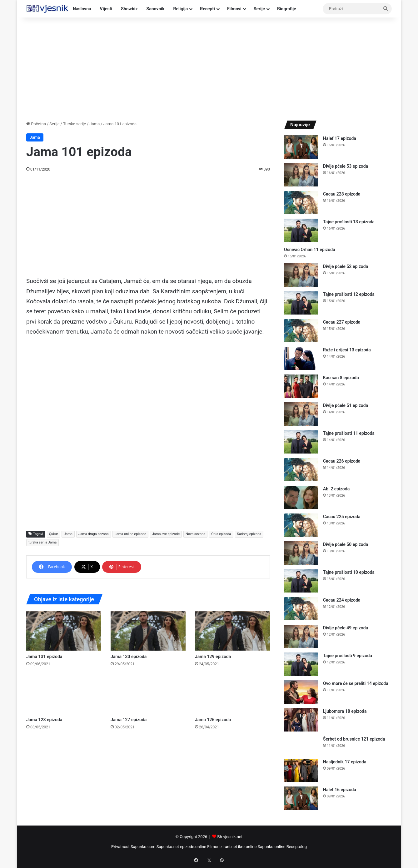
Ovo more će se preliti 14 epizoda (356, 683)
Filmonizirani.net (222, 847)
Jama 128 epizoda (44, 720)
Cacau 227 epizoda (342, 322)
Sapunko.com (143, 847)
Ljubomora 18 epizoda (345, 711)
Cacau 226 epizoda (342, 461)
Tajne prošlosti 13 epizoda (349, 222)
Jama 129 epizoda (213, 657)
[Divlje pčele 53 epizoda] (301, 175)
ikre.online (247, 847)
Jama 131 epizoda (44, 657)
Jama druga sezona (94, 534)
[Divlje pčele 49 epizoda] (301, 636)
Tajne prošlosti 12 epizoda (349, 294)
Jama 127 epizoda (129, 720)
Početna (36, 124)
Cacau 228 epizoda (342, 194)
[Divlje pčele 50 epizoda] (301, 553)
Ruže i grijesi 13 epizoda (347, 350)
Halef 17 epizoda (340, 138)
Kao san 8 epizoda (341, 378)
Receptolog (297, 847)
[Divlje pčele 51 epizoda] (301, 414)
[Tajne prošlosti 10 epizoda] (301, 581)
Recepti (207, 9)
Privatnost (120, 847)
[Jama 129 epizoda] (232, 631)
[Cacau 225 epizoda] (301, 525)
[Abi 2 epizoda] (301, 497)
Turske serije (75, 124)
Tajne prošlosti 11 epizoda (349, 433)
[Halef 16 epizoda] (301, 798)
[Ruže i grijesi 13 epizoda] (301, 358)
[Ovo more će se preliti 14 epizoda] (301, 692)
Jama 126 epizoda (213, 720)
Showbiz (129, 9)
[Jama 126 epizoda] (232, 694)
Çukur (54, 534)
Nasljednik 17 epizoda (345, 762)
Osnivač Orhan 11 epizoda (310, 250)
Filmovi (234, 9)
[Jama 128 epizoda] (64, 694)
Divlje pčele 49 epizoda (346, 628)
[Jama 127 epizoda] (148, 694)
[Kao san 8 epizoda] (301, 386)
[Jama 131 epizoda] (64, 631)
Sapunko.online (272, 847)
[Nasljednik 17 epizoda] (301, 770)
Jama (95, 124)
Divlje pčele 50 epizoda (346, 544)
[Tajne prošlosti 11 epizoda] (301, 442)
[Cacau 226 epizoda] (301, 470)
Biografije (287, 9)
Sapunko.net (168, 847)
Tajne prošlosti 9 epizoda (348, 656)
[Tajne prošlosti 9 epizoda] (301, 664)
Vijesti (106, 9)
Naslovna (82, 9)
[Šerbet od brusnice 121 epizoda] (301, 745)
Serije (259, 9)
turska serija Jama (42, 542)
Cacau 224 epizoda (342, 600)
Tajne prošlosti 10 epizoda (349, 572)
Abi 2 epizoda (336, 489)
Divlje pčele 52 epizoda (346, 266)
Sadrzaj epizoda (249, 534)
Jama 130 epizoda (129, 657)
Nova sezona (195, 534)
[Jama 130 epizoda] (148, 631)
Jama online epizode (130, 534)
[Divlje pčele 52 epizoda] (301, 275)
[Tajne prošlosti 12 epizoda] (301, 303)
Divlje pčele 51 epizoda (346, 405)
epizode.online (193, 847)
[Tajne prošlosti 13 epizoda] (301, 230)
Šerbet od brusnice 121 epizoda (354, 739)
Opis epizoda (221, 534)
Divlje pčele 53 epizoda (346, 166)
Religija (180, 9)
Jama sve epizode (166, 534)
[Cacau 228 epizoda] (301, 203)
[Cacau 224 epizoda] (301, 609)
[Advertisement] (209, 67)
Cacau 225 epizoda (342, 517)
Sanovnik (156, 9)
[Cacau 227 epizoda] (301, 331)
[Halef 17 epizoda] (301, 147)
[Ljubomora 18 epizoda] (301, 720)
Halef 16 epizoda (340, 790)
